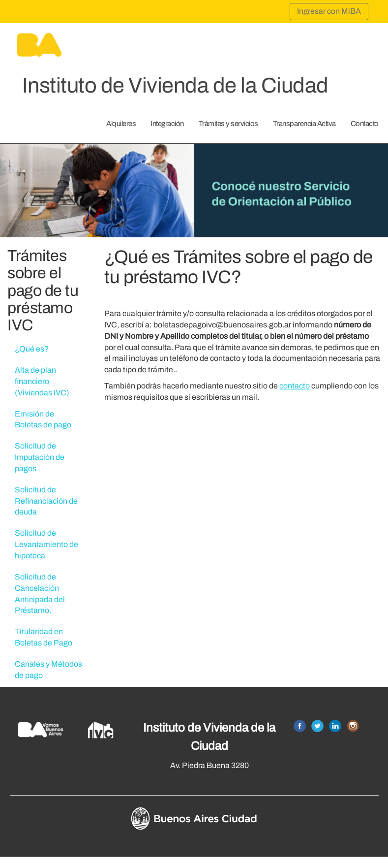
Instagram (353, 726)
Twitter (317, 726)
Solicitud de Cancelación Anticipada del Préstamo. (40, 594)
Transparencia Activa (304, 124)
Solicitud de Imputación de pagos (40, 457)
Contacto (365, 124)
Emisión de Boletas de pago (43, 419)
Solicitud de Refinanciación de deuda (46, 501)
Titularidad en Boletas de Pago (44, 637)
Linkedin (335, 726)
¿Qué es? (32, 349)
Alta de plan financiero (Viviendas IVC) (42, 381)
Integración (167, 124)
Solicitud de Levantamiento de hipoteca (46, 544)
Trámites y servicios (228, 124)
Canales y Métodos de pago (48, 670)
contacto (295, 386)
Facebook (300, 726)
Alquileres (121, 124)
